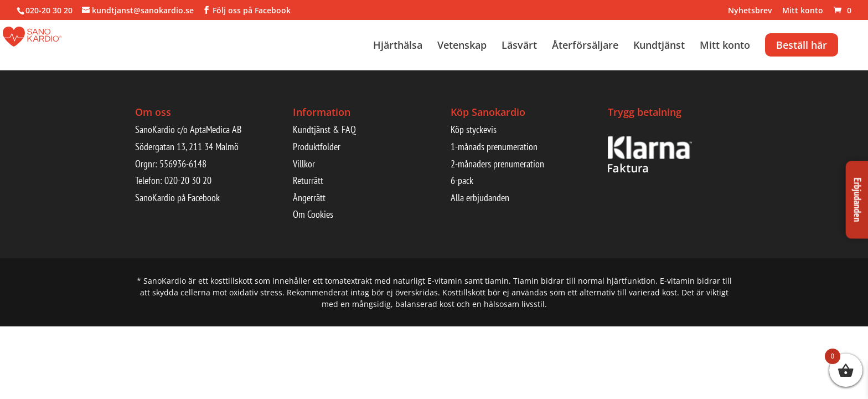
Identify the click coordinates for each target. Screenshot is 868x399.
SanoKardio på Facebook (177, 198)
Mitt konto (803, 11)
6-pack (462, 180)
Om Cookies (313, 214)
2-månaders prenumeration (497, 164)
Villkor (304, 164)
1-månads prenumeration (494, 147)
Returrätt (308, 180)
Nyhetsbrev (750, 11)
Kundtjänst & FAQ (324, 129)
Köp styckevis (474, 129)
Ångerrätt (309, 198)
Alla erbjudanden (480, 198)
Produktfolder (317, 147)
